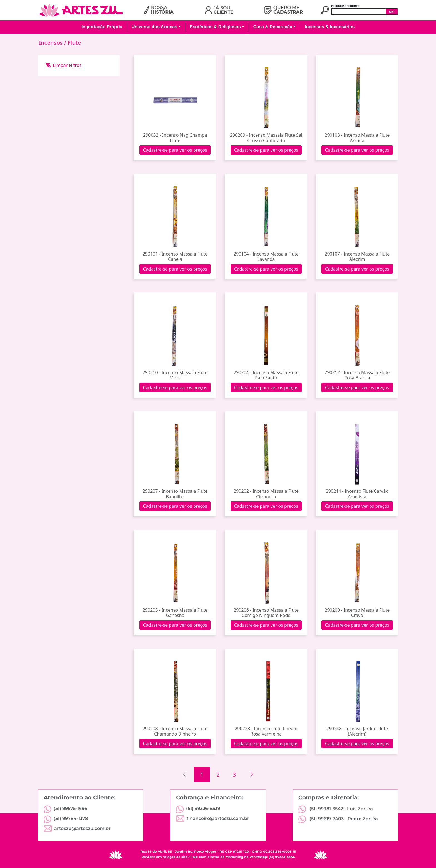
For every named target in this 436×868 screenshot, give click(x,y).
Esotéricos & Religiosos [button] (215, 27)
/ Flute (72, 43)
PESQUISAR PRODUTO (345, 6)
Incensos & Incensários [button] (330, 27)
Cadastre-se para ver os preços (175, 150)
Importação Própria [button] (102, 27)
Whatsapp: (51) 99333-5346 (272, 857)
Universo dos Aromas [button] (154, 27)
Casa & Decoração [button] (273, 27)
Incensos (51, 43)
